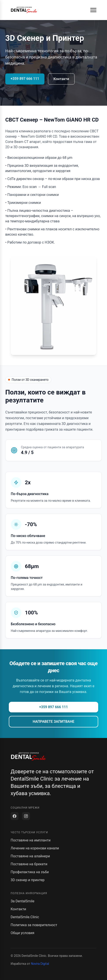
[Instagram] (26, 816)
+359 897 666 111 (25, 79)
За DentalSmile (22, 901)
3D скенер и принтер (28, 880)
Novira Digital (40, 964)
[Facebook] (15, 816)
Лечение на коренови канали (35, 848)
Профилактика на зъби (30, 872)
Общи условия (22, 933)
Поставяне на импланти (30, 840)
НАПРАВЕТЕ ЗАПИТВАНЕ (53, 722)
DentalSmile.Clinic (25, 917)
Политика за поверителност (34, 925)
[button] (93, 10)
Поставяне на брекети (29, 864)
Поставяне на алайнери (30, 856)
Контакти (61, 79)
